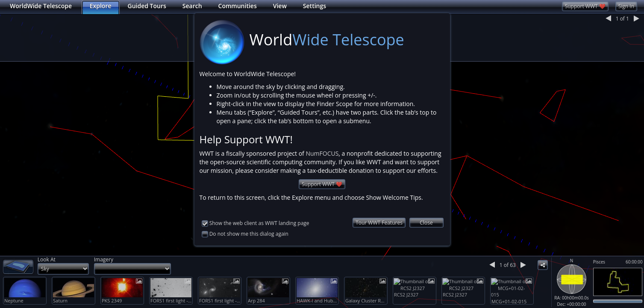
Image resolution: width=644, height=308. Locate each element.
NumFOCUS (322, 141)
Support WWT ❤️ (322, 172)
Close (426, 211)
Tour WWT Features (379, 211)
